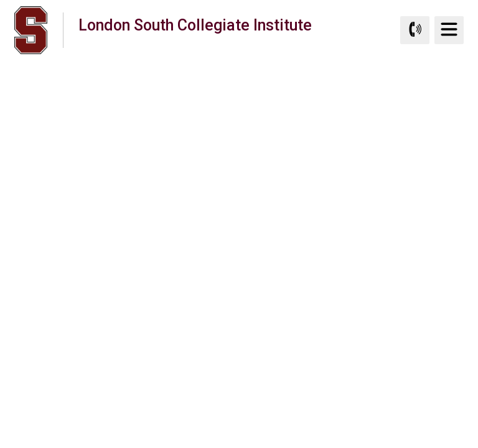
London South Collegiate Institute (195, 30)
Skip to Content (0, 0)
